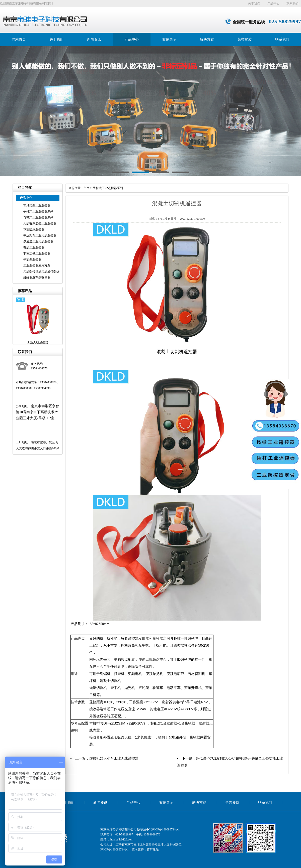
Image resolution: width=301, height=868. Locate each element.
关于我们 (254, 4)
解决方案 (207, 39)
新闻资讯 (94, 39)
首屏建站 (153, 849)
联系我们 (292, 4)
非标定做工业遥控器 (37, 253)
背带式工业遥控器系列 (38, 217)
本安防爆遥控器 (34, 229)
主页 (87, 188)
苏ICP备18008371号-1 (165, 829)
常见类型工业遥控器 (37, 205)
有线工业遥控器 (34, 247)
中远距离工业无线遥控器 (40, 235)
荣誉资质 (245, 39)
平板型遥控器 (32, 259)
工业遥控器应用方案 (37, 265)
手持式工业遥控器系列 (38, 211)
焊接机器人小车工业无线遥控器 (114, 758)
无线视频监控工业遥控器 (40, 223)
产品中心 (273, 4)
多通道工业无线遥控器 (38, 241)
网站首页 (19, 39)
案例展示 (169, 39)
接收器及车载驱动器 (37, 277)
